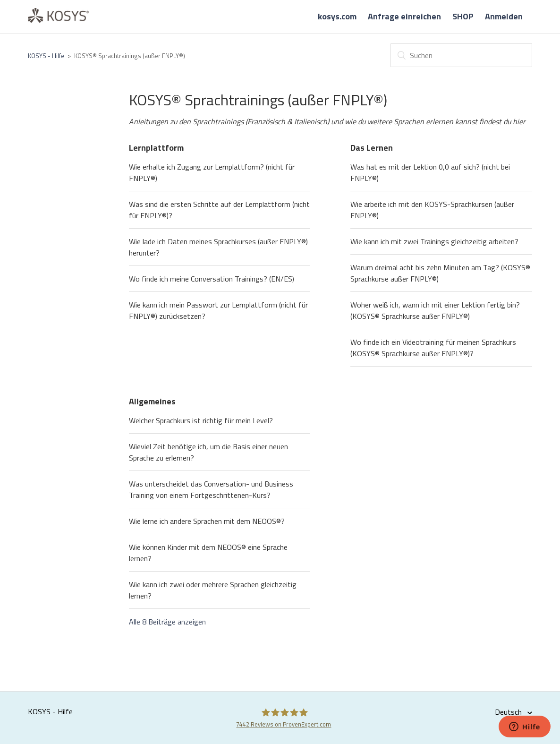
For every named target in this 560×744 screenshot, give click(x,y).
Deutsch (509, 712)
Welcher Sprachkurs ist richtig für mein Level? (201, 420)
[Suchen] (461, 55)
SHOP (463, 16)
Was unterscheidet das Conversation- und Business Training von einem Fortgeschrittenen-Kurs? (211, 489)
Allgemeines (152, 401)
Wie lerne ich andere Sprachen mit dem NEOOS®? (207, 521)
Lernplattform (156, 148)
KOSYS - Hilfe (46, 56)
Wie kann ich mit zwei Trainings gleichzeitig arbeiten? (434, 241)
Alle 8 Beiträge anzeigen (167, 622)
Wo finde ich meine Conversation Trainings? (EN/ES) (212, 279)
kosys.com (337, 16)
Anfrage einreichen (404, 16)
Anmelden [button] (504, 16)
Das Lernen (372, 148)
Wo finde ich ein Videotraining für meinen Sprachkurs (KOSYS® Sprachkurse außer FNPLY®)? (433, 348)
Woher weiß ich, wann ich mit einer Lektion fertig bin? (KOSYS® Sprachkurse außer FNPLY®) (435, 310)
